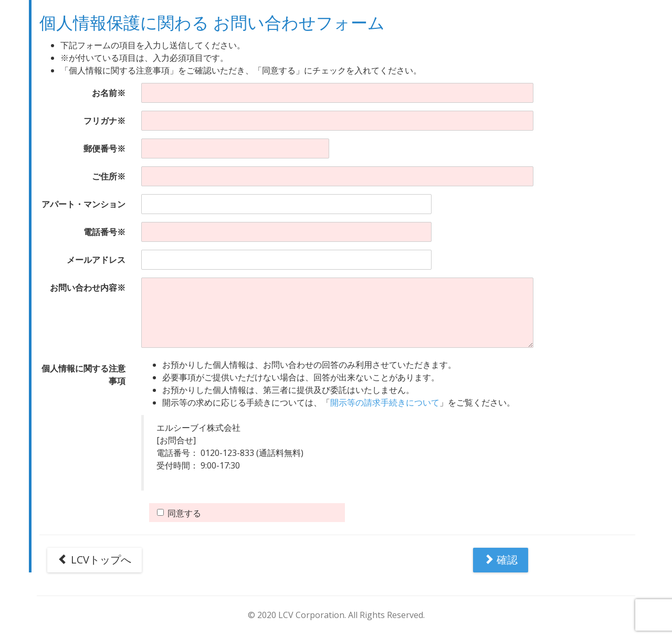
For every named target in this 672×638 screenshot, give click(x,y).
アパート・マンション (83, 204)
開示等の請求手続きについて (385, 402)
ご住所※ (109, 176)
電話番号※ (104, 232)
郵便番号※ (104, 148)
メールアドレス (96, 260)
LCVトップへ (94, 560)
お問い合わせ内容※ (88, 288)
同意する (179, 513)
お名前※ (109, 93)
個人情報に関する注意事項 (83, 375)
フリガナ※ (104, 121)
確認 (501, 560)
